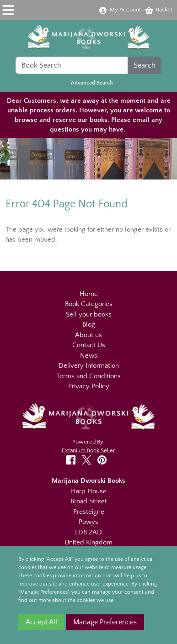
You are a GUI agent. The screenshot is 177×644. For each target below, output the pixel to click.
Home (89, 294)
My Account (120, 10)
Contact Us (89, 345)
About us (88, 335)
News (89, 356)
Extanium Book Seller (88, 450)
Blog (89, 325)
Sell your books (89, 314)
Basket (158, 10)
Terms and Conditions (88, 376)
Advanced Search (92, 83)
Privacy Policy (89, 386)
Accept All (41, 622)
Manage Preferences (105, 622)
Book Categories (89, 304)
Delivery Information (89, 366)
